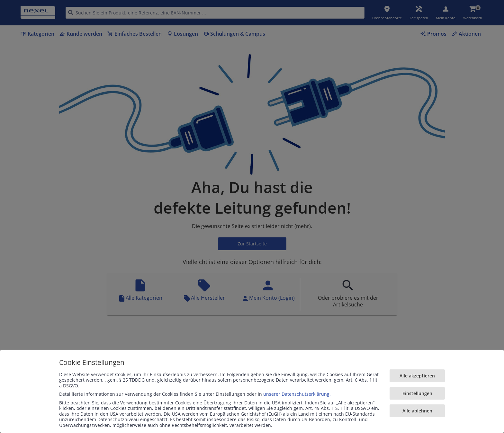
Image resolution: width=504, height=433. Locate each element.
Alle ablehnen (417, 411)
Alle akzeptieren (417, 376)
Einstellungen (417, 393)
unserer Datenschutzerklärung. (297, 394)
